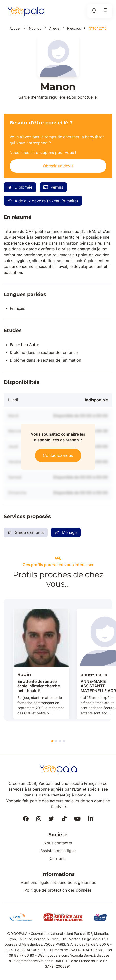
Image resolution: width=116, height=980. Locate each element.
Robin (24, 674)
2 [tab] (56, 741)
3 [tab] (60, 741)
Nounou (35, 28)
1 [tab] (52, 741)
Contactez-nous (58, 455)
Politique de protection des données (58, 890)
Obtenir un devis (58, 166)
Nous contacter (58, 843)
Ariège (54, 28)
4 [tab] (64, 741)
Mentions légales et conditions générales (58, 882)
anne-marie (94, 674)
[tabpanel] (41, 664)
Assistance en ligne (58, 851)
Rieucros (74, 28)
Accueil (15, 28)
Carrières (58, 858)
